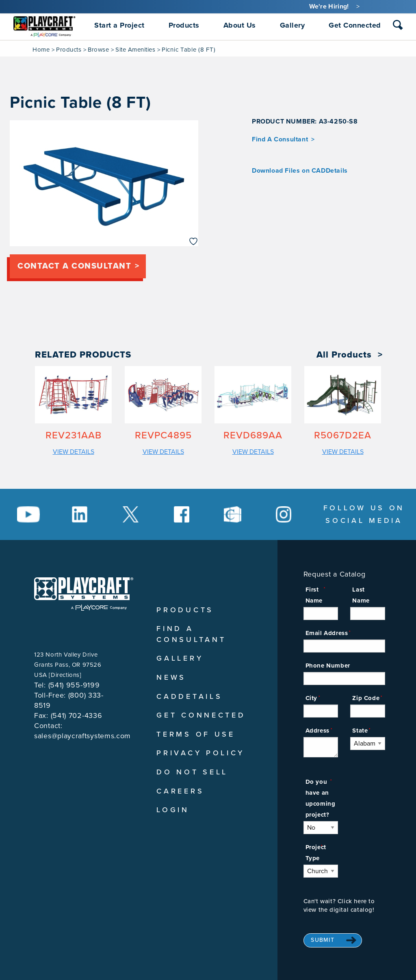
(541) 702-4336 (77, 715)
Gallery (180, 658)
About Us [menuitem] (240, 25)
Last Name (361, 595)
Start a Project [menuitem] (119, 25)
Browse (98, 50)
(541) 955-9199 (74, 685)
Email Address (327, 633)
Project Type (316, 853)
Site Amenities (135, 50)
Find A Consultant (280, 139)
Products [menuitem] (184, 25)
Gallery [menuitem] (292, 25)
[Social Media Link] (28, 514)
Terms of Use (196, 734)
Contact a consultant (74, 266)
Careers (180, 791)
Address (317, 731)
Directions (65, 675)
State (360, 731)
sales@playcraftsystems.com (82, 736)
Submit (323, 940)
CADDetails (189, 696)
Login (173, 810)
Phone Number (328, 666)
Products (69, 50)
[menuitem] (44, 25)
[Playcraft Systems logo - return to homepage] (84, 594)
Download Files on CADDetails (300, 171)
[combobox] (398, 27)
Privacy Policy (200, 753)
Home (41, 50)
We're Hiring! (329, 7)
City (311, 698)
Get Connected (201, 715)
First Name (314, 595)
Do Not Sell (192, 772)
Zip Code (366, 698)
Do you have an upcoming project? (321, 798)
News (171, 677)
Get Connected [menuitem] (355, 25)
